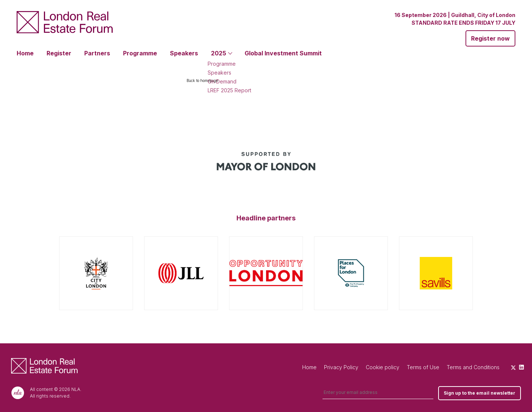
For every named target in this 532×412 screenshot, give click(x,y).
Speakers (184, 53)
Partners (97, 53)
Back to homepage (202, 80)
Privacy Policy (341, 367)
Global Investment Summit (283, 53)
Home (25, 53)
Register (59, 53)
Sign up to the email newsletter (480, 393)
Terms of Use (423, 367)
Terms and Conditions (473, 367)
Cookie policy (383, 367)
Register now (490, 38)
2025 (219, 53)
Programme (140, 53)
